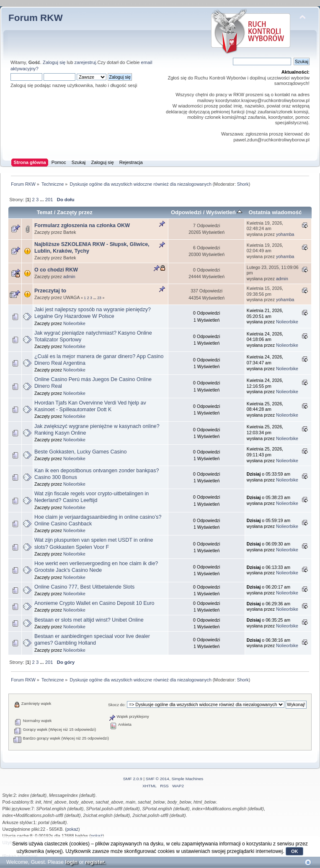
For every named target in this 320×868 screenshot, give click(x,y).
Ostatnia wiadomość (275, 212)
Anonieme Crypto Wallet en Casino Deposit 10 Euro (94, 603)
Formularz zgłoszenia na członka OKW (82, 225)
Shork (243, 184)
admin (69, 277)
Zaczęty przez (75, 212)
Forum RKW (36, 18)
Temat (45, 212)
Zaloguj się (54, 62)
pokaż (72, 829)
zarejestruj (85, 62)
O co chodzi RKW (56, 270)
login (71, 862)
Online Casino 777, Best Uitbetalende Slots (84, 587)
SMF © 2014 (157, 779)
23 (99, 298)
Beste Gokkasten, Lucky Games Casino (80, 452)
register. (95, 862)
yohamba (285, 234)
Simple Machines (187, 779)
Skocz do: (117, 705)
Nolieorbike (74, 323)
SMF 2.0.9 (133, 779)
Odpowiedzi (186, 212)
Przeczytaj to (50, 291)
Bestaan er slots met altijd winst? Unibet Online (89, 620)
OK (295, 851)
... (42, 200)
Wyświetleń (224, 212)
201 (49, 200)
